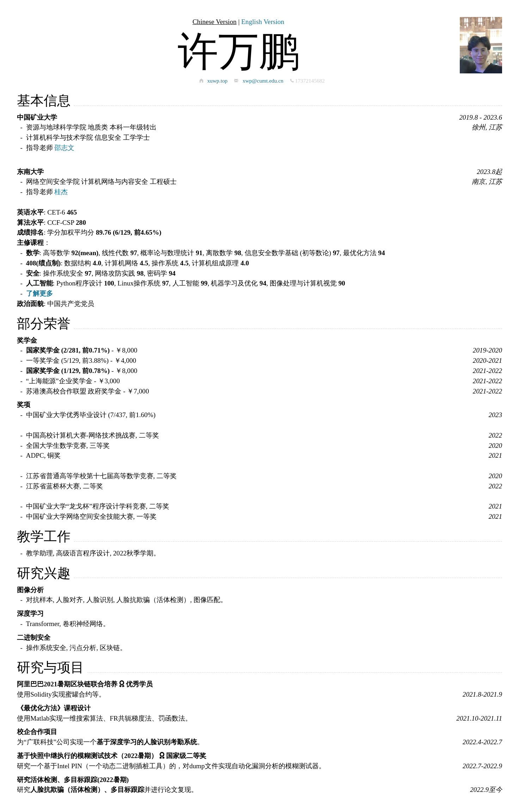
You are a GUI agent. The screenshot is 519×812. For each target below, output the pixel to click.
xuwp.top (218, 81)
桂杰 (61, 192)
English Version (263, 22)
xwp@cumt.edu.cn (263, 81)
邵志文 (64, 148)
